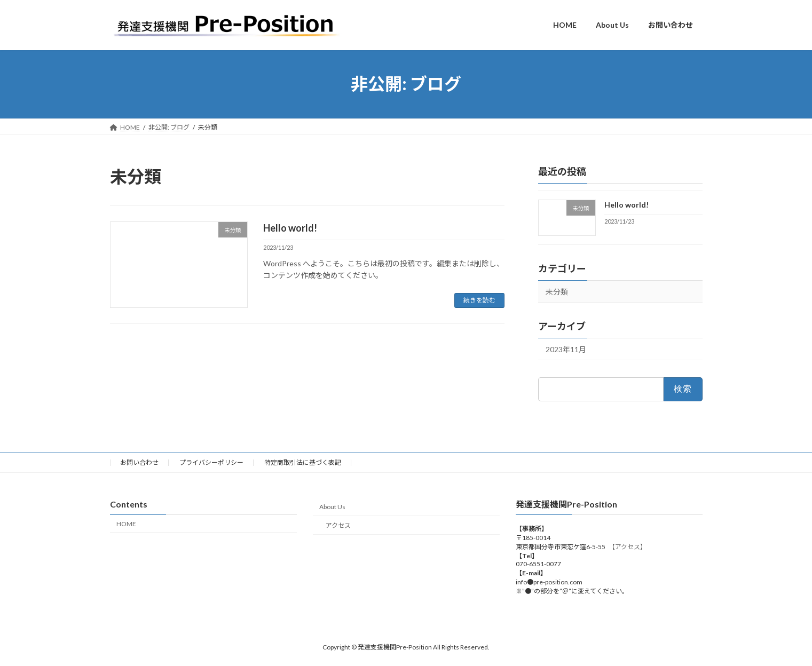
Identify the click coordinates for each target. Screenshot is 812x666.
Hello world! (290, 228)
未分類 (557, 292)
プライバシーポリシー (211, 462)
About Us (332, 507)
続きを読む (479, 300)
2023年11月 (566, 349)
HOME (126, 524)
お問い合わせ (139, 462)
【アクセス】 (629, 547)
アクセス (338, 525)
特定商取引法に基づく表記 (303, 462)
